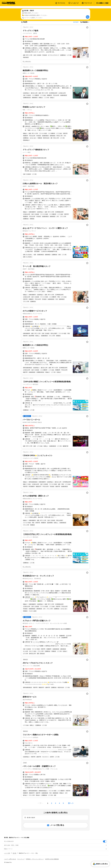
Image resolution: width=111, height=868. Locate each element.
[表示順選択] (85, 22)
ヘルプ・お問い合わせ (10, 859)
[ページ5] (63, 803)
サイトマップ (21, 859)
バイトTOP (7, 853)
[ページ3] (55, 803)
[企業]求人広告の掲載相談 (52, 859)
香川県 (14, 853)
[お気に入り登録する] (87, 27)
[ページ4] (59, 803)
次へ (70, 803)
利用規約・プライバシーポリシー (35, 859)
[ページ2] (52, 803)
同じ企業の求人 (27, 61)
